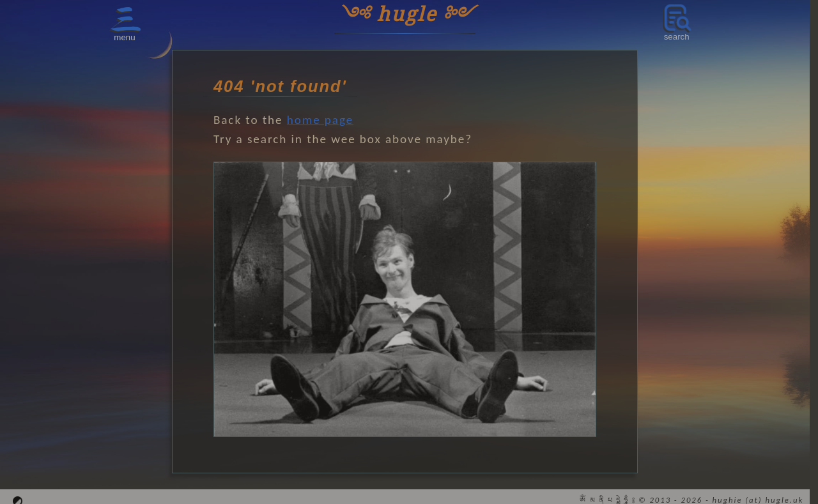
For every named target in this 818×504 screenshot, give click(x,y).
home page (320, 120)
